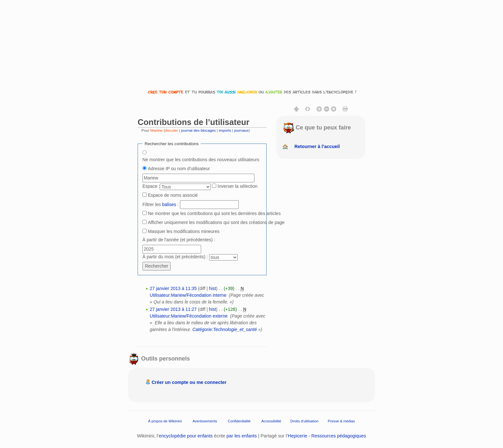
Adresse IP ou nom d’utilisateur (179, 169)
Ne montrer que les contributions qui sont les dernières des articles (214, 213)
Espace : (151, 186)
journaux (241, 130)
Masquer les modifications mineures (184, 231)
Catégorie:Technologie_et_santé (225, 329)
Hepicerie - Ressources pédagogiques (327, 436)
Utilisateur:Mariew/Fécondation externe (189, 316)
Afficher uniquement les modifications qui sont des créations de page (216, 222)
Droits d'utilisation (304, 421)
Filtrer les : (161, 204)
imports (225, 130)
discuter (171, 130)
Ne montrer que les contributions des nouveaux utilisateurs (201, 160)
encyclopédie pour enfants (186, 436)
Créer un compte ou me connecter (189, 382)
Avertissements (205, 421)
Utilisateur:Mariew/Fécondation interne (188, 295)
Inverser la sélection (238, 186)
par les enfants (242, 436)
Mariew (157, 130)
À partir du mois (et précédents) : (175, 257)
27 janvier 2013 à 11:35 (173, 288)
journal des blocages (199, 130)
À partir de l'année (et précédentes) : (179, 240)
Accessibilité (271, 421)
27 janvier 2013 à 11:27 (173, 309)
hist (213, 288)
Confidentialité (239, 421)
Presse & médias (341, 421)
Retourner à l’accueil (317, 146)
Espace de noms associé (173, 195)
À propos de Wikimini (165, 421)
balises (169, 204)
